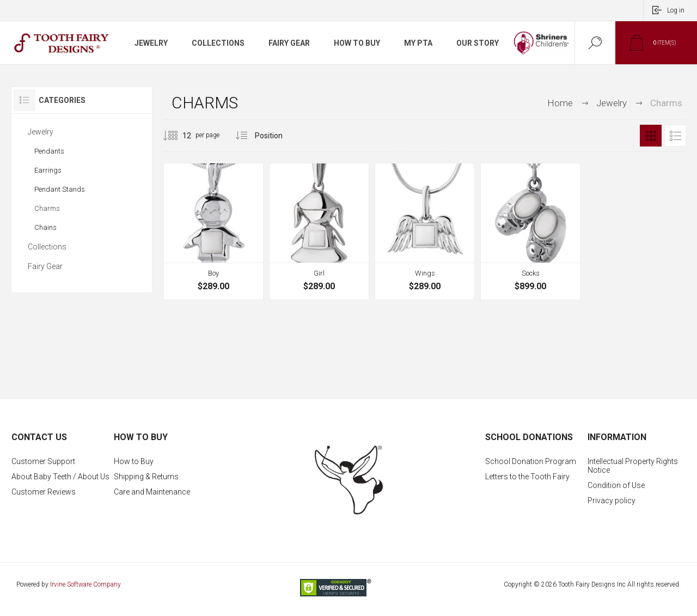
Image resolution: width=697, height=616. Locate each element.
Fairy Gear (45, 266)
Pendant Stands (60, 189)
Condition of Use (616, 485)
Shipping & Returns (146, 477)
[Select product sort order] (277, 136)
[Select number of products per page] (179, 136)
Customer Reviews (44, 492)
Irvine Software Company (85, 584)
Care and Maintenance (152, 492)
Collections (47, 247)
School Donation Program (531, 461)
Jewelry (41, 132)
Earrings (48, 170)
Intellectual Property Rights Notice (633, 466)
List (675, 136)
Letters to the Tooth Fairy (527, 477)
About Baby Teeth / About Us (60, 477)
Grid (651, 136)
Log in (676, 10)
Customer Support (43, 461)
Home (560, 103)
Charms (47, 208)
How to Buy (134, 461)
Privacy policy (612, 501)
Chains (45, 227)
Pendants (49, 151)
